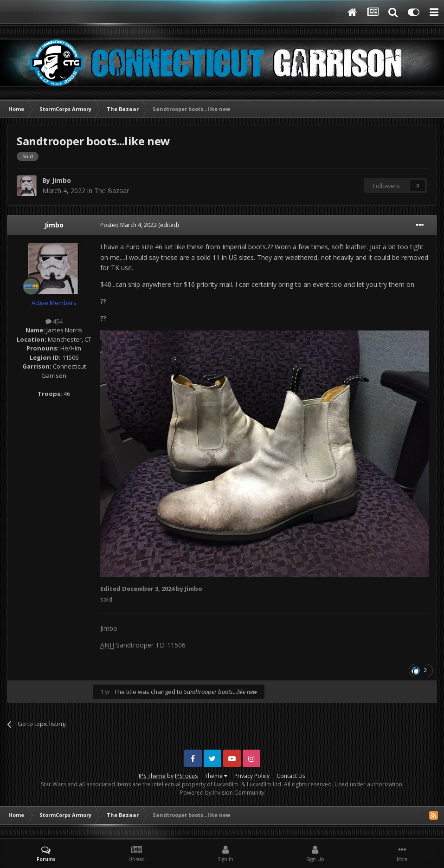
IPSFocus (186, 776)
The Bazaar (112, 191)
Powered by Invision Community (222, 793)
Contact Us (291, 776)
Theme (216, 776)
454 (54, 321)
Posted (129, 225)
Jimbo (61, 180)
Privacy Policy (252, 776)
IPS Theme (152, 776)
